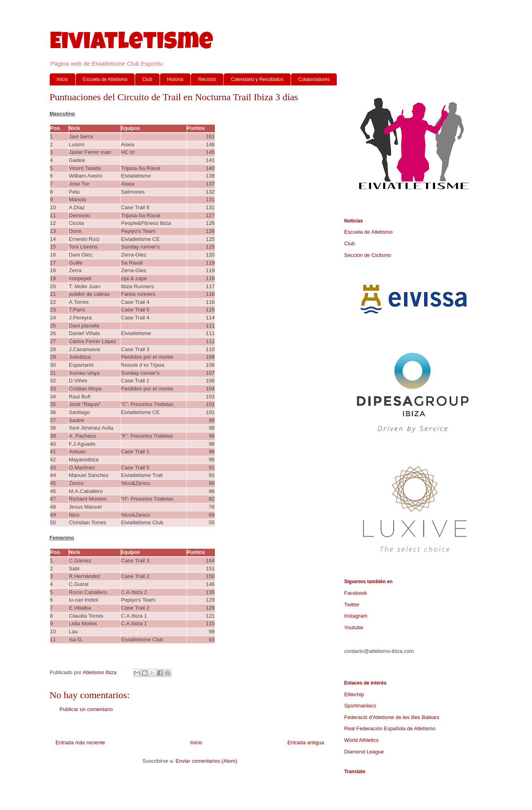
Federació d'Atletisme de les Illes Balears (392, 717)
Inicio (63, 79)
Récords (207, 79)
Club (147, 79)
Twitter (352, 605)
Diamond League (364, 752)
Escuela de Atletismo (105, 79)
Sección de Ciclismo (368, 255)
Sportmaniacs (360, 706)
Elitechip (354, 694)
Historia (175, 79)
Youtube (354, 627)
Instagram (356, 616)
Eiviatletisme (131, 44)
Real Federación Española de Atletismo (390, 728)
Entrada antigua (306, 742)
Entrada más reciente (81, 742)
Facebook (356, 593)
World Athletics (362, 740)
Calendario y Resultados (257, 79)
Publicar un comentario (86, 709)
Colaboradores (314, 79)
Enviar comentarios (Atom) (206, 761)
